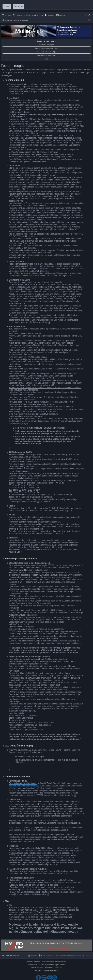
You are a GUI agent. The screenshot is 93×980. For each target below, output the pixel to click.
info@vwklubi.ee (69, 880)
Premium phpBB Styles (56, 965)
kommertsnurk (71, 421)
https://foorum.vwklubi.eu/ (20, 570)
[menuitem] (19, 15)
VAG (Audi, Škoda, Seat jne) (46, 52)
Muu (46, 59)
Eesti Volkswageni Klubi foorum (23, 783)
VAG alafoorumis (49, 411)
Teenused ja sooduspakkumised (46, 48)
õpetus (31, 395)
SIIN (72, 402)
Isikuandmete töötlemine (46, 55)
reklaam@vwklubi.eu (39, 502)
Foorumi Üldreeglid (46, 45)
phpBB (36, 962)
